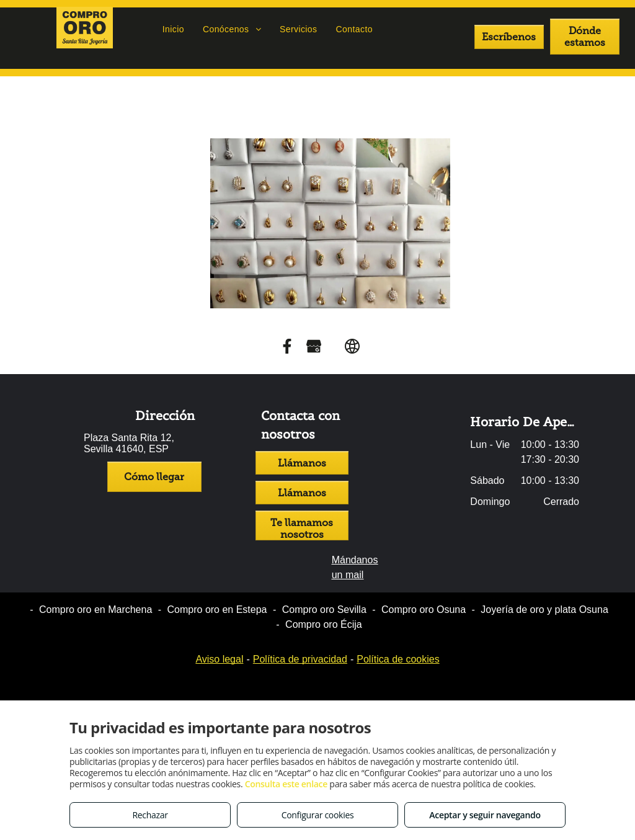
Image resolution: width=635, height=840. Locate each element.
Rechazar (150, 815)
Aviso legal (219, 659)
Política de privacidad (300, 659)
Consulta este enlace (286, 784)
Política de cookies (398, 659)
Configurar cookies (318, 815)
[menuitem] (173, 29)
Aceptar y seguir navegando (485, 815)
